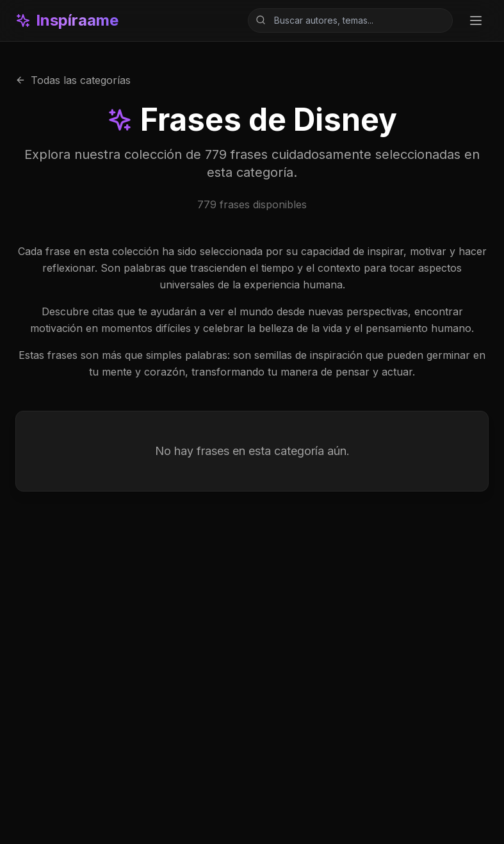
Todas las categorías (73, 80)
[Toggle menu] (476, 21)
